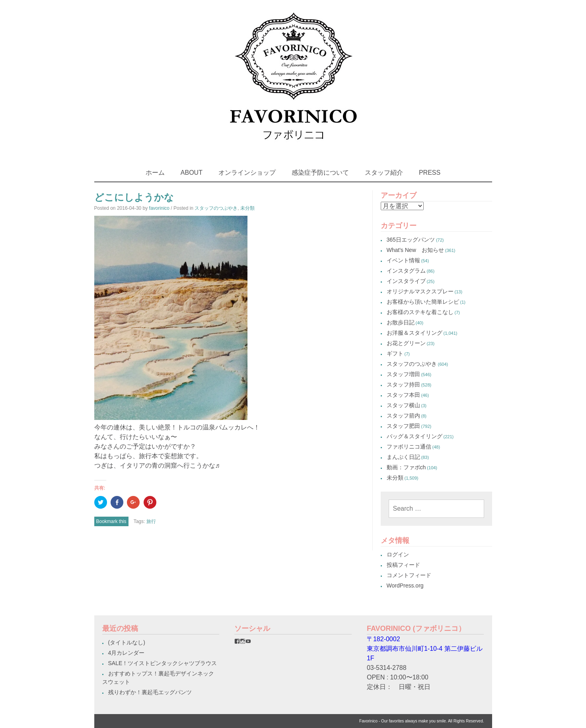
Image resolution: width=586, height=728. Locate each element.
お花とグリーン (406, 343)
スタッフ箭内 (403, 416)
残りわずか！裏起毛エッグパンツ (150, 692)
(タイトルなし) (127, 642)
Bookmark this (111, 521)
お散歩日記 (401, 322)
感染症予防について (320, 173)
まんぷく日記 (403, 457)
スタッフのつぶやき (216, 208)
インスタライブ (406, 281)
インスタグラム (406, 271)
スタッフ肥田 (403, 426)
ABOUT (192, 173)
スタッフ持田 (403, 384)
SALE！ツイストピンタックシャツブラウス (163, 663)
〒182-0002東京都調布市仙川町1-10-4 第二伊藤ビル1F (425, 649)
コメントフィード (409, 575)
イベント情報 (403, 260)
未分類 (247, 208)
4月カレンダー (127, 653)
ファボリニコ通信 (409, 447)
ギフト (395, 353)
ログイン (398, 554)
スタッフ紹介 (384, 173)
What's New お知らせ (415, 250)
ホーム (155, 173)
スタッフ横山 (403, 405)
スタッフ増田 (403, 374)
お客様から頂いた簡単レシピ (423, 302)
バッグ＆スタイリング (415, 436)
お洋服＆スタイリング (415, 333)
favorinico (159, 208)
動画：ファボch (406, 467)
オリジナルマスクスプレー (420, 291)
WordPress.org (405, 586)
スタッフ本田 (403, 395)
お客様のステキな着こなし (420, 312)
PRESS (430, 173)
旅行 (151, 521)
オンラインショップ (247, 173)
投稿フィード (403, 565)
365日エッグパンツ (411, 240)
